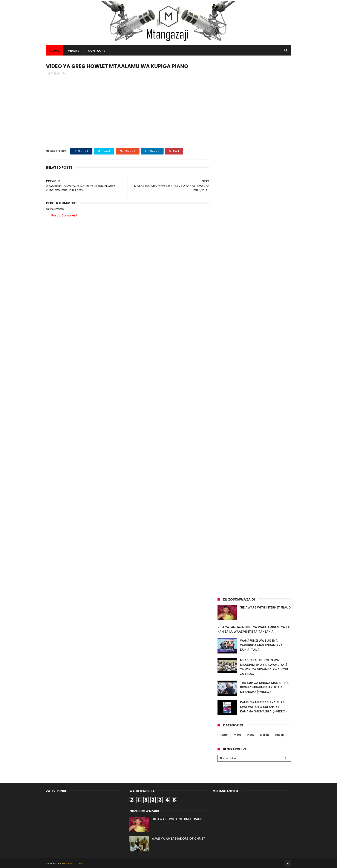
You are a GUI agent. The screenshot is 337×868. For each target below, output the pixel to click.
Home (55, 51)
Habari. (280, 735)
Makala (265, 735)
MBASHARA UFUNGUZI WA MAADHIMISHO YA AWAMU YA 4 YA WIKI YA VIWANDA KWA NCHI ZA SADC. (264, 667)
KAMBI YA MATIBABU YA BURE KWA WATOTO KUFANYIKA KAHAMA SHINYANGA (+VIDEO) (263, 707)
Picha (251, 735)
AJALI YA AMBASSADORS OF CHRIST (179, 838)
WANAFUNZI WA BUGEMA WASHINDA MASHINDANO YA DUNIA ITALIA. (261, 645)
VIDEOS (74, 51)
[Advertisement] (254, 92)
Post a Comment (64, 215)
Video (238, 735)
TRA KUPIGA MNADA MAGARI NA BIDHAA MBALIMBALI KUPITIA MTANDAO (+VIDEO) (264, 687)
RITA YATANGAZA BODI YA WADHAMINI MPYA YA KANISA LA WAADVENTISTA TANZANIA (254, 629)
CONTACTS (97, 51)
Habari (224, 735)
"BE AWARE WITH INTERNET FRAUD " (178, 818)
